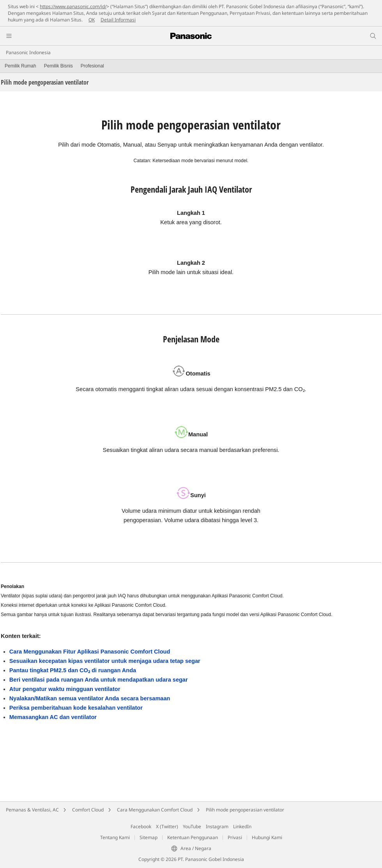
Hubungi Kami (267, 837)
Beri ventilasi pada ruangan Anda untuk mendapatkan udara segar (99, 680)
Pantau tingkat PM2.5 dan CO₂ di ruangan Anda (73, 670)
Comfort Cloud (88, 810)
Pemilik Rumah (20, 66)
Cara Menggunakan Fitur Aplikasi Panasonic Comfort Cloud (90, 652)
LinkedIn (242, 826)
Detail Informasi (118, 20)
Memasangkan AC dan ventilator (53, 717)
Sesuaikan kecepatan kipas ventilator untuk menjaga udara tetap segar (105, 661)
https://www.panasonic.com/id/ (73, 6)
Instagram (217, 826)
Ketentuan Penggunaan (193, 837)
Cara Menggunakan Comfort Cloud (155, 810)
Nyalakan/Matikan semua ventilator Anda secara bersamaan (90, 698)
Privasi (235, 837)
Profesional (92, 66)
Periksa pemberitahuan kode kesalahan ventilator (76, 708)
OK (92, 20)
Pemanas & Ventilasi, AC (32, 810)
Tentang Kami (115, 837)
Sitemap (149, 837)
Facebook (141, 826)
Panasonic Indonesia (28, 52)
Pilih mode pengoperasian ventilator (245, 810)
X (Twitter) (167, 826)
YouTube (192, 826)
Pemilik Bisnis (58, 66)
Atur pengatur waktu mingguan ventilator (65, 689)
